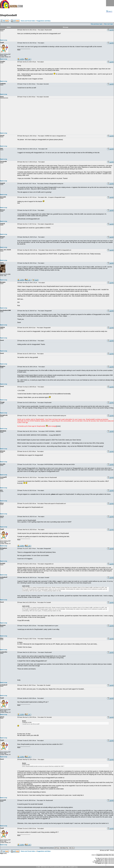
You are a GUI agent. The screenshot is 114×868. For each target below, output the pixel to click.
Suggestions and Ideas (44, 21)
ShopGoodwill (8, 15)
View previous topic (97, 24)
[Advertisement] (66, 115)
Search (109, 11)
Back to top (4, 40)
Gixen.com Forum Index (28, 21)
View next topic (109, 24)
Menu (110, 3)
